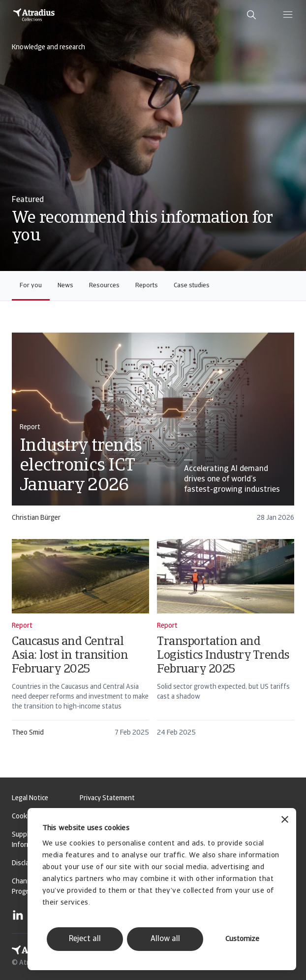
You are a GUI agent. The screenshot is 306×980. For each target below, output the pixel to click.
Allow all (165, 939)
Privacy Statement (107, 798)
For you (31, 286)
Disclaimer (27, 863)
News (65, 286)
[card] (153, 432)
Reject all (85, 939)
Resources (104, 286)
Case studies (192, 286)
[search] (251, 15)
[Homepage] (34, 15)
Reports (147, 286)
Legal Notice (30, 798)
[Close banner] (285, 821)
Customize (242, 939)
